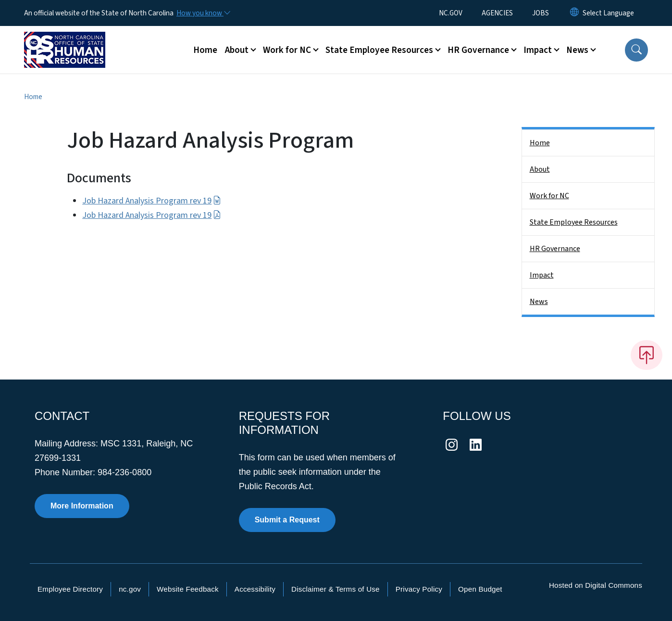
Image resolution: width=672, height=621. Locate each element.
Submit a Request (287, 520)
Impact (542, 275)
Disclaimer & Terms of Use (336, 589)
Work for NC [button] (287, 50)
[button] (636, 50)
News (539, 302)
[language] (608, 13)
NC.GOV (451, 13)
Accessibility (255, 589)
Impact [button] (538, 50)
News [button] (577, 50)
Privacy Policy (419, 589)
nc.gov (130, 589)
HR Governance (555, 249)
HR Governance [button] (478, 50)
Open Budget (480, 589)
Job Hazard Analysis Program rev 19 (151, 201)
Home (205, 50)
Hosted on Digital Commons (596, 585)
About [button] (237, 50)
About (540, 169)
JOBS (541, 13)
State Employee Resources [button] (379, 50)
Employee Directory (70, 589)
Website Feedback (188, 589)
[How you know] (203, 13)
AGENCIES (497, 13)
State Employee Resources (574, 222)
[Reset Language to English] (574, 13)
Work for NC (549, 196)
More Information (82, 506)
